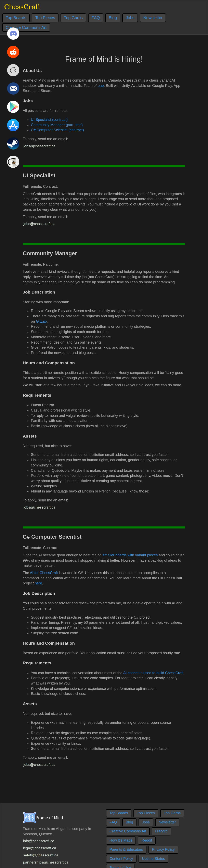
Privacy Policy (163, 849)
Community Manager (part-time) (57, 125)
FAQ (96, 18)
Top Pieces (45, 18)
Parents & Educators (126, 849)
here (38, 583)
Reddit (147, 840)
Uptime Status (153, 859)
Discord (161, 831)
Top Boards (16, 18)
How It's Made (121, 840)
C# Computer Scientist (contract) (57, 130)
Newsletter (153, 18)
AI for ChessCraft (44, 573)
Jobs (130, 18)
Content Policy (121, 859)
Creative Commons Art (128, 831)
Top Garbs (73, 18)
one (101, 86)
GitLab (41, 321)
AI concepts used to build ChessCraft (153, 673)
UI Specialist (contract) (49, 120)
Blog (113, 18)
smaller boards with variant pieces (130, 555)
